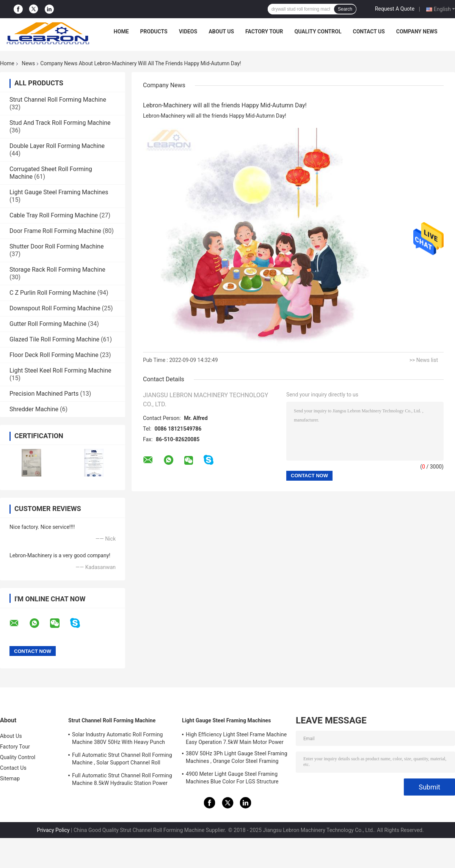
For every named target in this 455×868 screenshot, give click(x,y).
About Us (221, 31)
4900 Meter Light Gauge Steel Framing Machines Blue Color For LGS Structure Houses (232, 779)
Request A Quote (395, 9)
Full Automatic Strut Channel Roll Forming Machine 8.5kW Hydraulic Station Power (122, 779)
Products (154, 31)
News (28, 63)
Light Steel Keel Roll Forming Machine (60, 370)
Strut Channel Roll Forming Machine (58, 100)
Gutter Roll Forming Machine (48, 324)
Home (121, 31)
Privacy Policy (53, 830)
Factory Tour (264, 31)
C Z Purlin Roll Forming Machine (53, 293)
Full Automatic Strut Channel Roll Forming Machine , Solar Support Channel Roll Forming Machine (122, 760)
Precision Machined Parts (44, 394)
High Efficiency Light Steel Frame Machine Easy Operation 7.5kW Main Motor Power (236, 738)
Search (345, 9)
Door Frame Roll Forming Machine (55, 231)
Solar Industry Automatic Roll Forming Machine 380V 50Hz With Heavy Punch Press (118, 739)
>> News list (424, 360)
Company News (417, 31)
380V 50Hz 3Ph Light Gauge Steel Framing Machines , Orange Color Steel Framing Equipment (237, 758)
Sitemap (10, 778)
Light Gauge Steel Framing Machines (59, 192)
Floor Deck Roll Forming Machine (54, 355)
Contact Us (369, 31)
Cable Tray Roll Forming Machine (54, 215)
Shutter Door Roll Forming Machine (56, 246)
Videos (188, 31)
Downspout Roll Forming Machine (55, 308)
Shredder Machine (34, 409)
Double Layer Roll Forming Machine (57, 146)
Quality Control (318, 31)
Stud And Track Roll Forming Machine (60, 123)
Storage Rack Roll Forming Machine (57, 270)
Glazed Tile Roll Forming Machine (54, 339)
